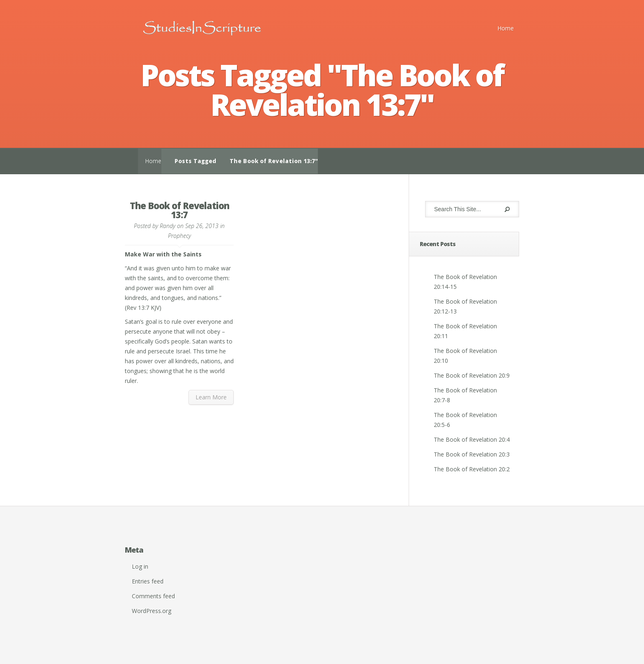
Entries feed (148, 581)
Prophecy (179, 236)
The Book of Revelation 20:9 (472, 375)
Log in (140, 566)
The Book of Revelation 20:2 (472, 469)
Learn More (211, 397)
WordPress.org (152, 611)
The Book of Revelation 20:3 (472, 454)
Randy (168, 226)
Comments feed (153, 596)
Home (506, 28)
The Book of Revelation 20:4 (472, 439)
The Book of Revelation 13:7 (179, 210)
